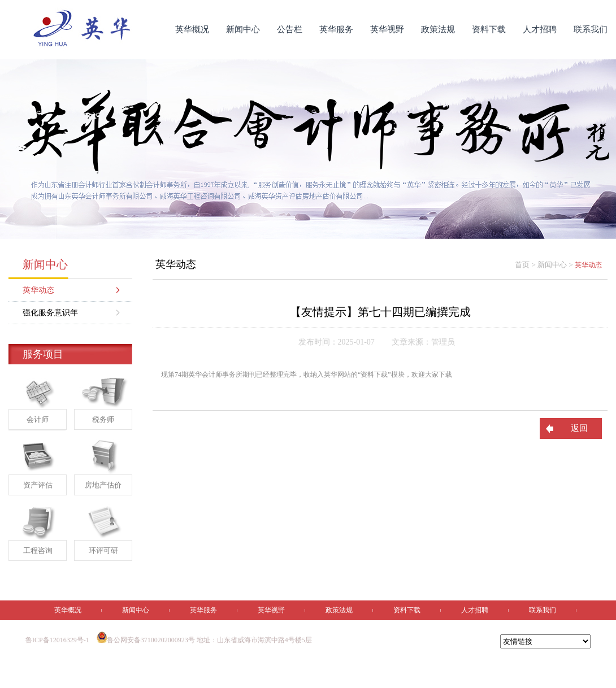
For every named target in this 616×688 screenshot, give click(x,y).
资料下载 (489, 29)
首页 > (526, 265)
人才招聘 (540, 29)
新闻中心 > (556, 265)
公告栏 (290, 29)
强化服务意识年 (50, 313)
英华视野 (387, 29)
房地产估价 (103, 485)
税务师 (103, 419)
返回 (579, 428)
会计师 (38, 419)
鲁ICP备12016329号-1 (57, 640)
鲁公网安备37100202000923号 (146, 640)
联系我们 (591, 29)
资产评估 (38, 485)
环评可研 (103, 550)
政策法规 (438, 29)
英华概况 (192, 29)
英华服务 (336, 29)
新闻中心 (243, 29)
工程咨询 (38, 550)
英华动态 (38, 290)
